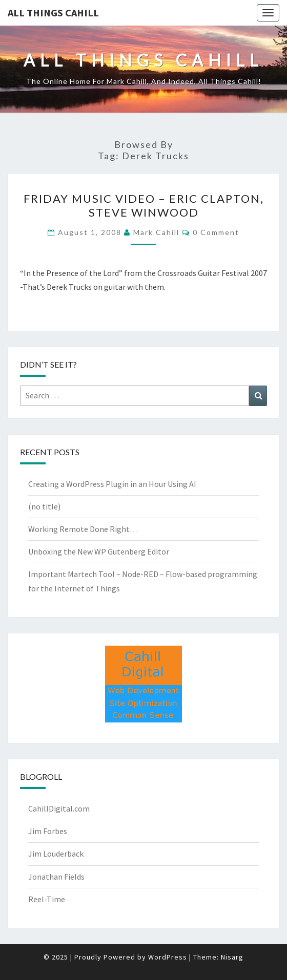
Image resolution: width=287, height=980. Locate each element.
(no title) (44, 506)
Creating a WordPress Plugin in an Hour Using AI (112, 484)
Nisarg (232, 957)
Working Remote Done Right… (83, 529)
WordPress (168, 957)
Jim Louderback (56, 854)
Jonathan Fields (56, 877)
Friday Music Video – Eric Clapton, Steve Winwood (144, 205)
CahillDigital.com (59, 808)
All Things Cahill (53, 13)
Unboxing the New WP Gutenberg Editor (99, 551)
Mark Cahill (156, 232)
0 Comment (216, 232)
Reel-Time (47, 899)
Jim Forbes (48, 831)
